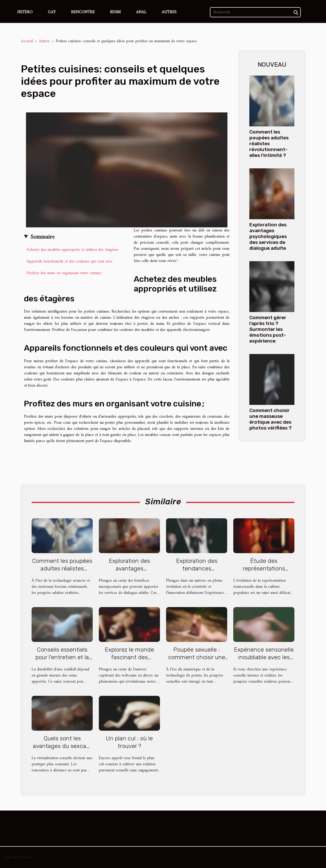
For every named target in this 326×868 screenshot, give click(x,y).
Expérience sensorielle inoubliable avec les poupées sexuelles (264, 657)
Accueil (27, 41)
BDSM (115, 12)
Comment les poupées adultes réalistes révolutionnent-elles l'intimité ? (269, 144)
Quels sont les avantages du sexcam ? (62, 746)
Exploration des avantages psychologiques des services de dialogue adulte (268, 236)
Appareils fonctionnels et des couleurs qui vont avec (70, 261)
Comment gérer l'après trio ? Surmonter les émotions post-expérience (268, 329)
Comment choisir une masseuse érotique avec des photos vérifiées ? (270, 419)
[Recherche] (255, 12)
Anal (141, 12)
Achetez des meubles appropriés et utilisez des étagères (72, 250)
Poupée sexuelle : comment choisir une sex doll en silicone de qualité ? (197, 661)
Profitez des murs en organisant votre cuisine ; (64, 273)
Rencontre (83, 12)
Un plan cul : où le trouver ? (129, 742)
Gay (52, 12)
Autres (169, 12)
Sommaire (42, 237)
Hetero (25, 12)
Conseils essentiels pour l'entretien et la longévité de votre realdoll (62, 661)
